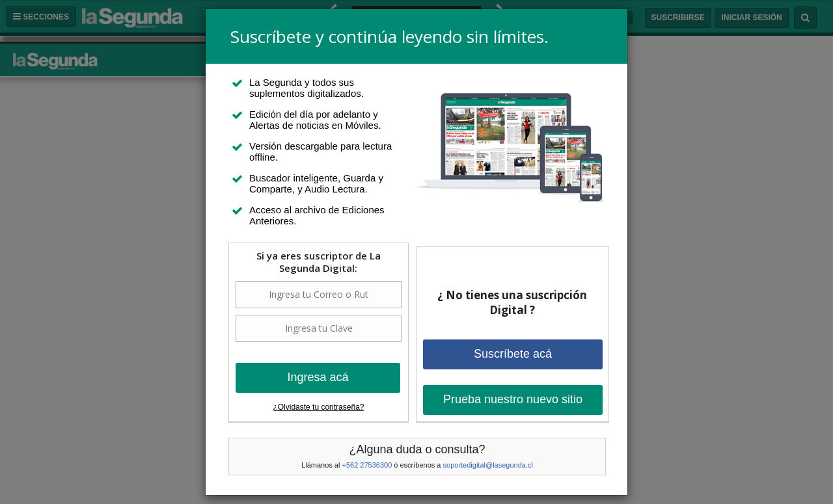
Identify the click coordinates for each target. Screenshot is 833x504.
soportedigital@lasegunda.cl (488, 465)
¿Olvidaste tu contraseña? (318, 407)
